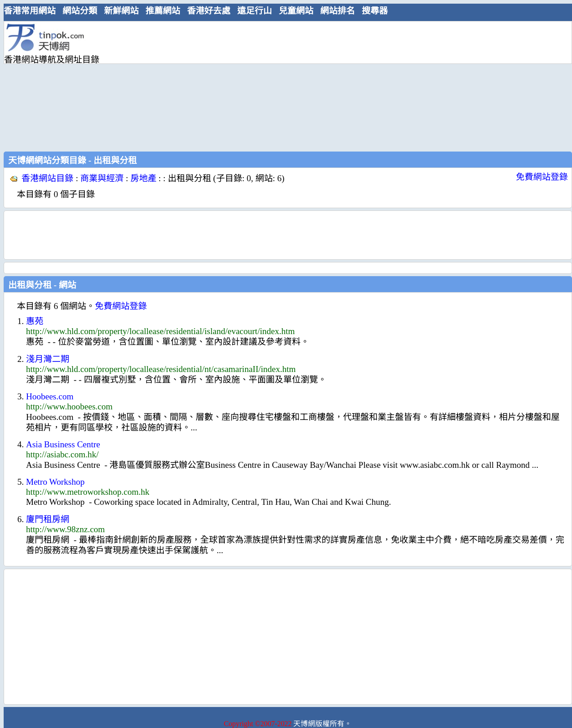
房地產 (143, 178)
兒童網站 (296, 11)
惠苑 (35, 321)
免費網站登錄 (542, 177)
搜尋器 (375, 11)
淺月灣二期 (48, 359)
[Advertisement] (251, 85)
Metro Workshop (55, 482)
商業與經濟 (102, 178)
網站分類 (80, 11)
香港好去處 (209, 11)
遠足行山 (255, 11)
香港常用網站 (30, 11)
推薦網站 (163, 11)
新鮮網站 (121, 11)
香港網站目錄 (47, 178)
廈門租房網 (48, 519)
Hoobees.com (50, 396)
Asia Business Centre (63, 444)
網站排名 (338, 11)
